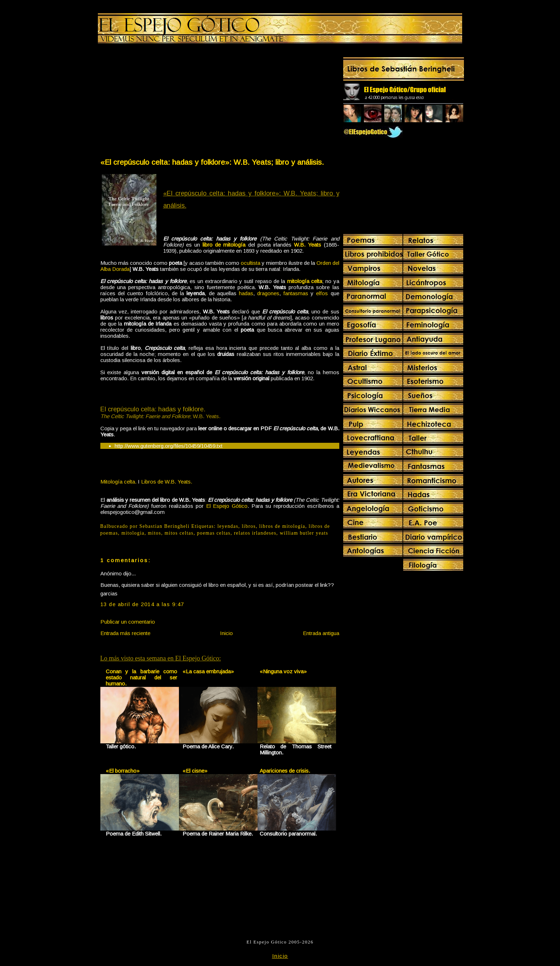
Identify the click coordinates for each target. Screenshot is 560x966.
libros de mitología (282, 526)
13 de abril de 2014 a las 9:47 (142, 604)
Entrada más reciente (125, 633)
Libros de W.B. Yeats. (167, 482)
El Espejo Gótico (227, 506)
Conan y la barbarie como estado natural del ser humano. (142, 677)
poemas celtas (214, 533)
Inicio (226, 633)
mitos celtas (179, 533)
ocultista (251, 263)
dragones (268, 293)
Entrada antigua (321, 633)
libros (249, 526)
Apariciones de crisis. (285, 771)
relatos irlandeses (255, 533)
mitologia (133, 533)
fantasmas (296, 293)
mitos (154, 533)
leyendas (228, 526)
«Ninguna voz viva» (283, 671)
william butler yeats (304, 533)
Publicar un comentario (128, 622)
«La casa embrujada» (208, 671)
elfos (322, 293)
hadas (246, 293)
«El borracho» (123, 771)
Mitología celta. (118, 482)
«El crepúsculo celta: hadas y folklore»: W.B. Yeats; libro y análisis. (212, 162)
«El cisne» (195, 771)
